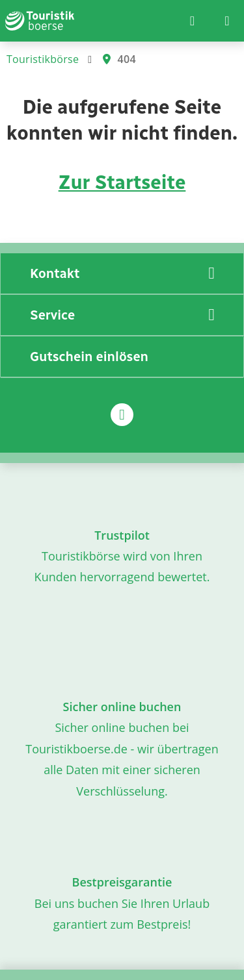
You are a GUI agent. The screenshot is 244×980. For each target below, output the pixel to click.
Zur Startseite (122, 182)
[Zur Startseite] (40, 21)
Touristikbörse (43, 59)
